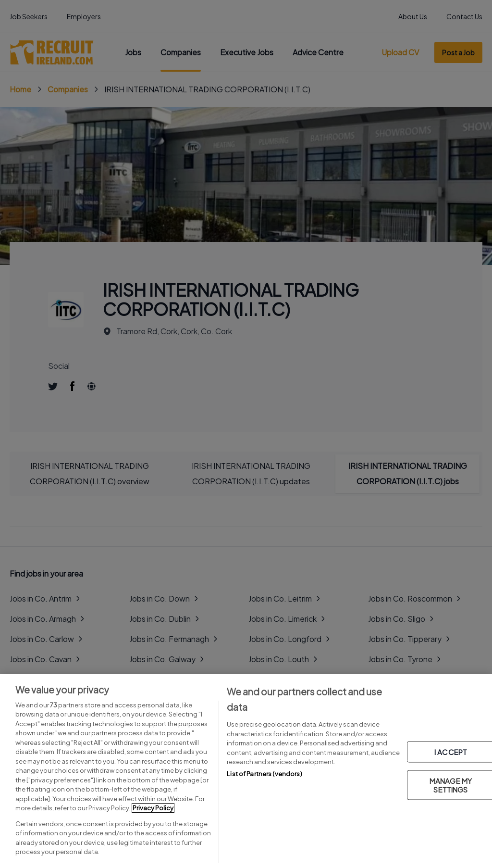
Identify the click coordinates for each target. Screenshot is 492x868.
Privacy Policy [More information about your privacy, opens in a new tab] (153, 808)
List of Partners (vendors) (264, 774)
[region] (246, 771)
